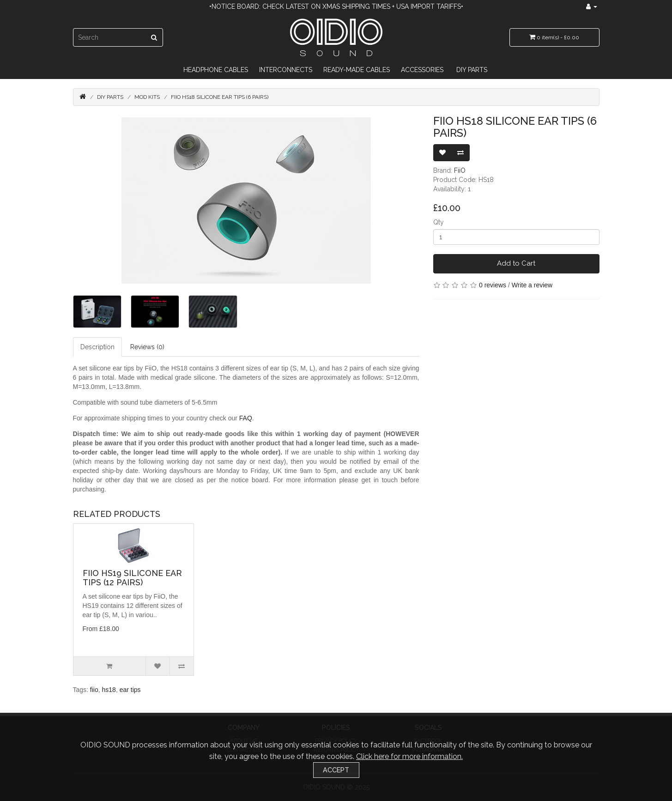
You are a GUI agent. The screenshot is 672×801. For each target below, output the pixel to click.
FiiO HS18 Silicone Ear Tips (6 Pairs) (220, 97)
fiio (94, 690)
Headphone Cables (216, 70)
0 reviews (493, 285)
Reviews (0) (147, 347)
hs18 (109, 690)
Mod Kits (147, 97)
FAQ (246, 418)
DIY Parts (472, 70)
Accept (336, 770)
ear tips (130, 690)
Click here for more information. (409, 756)
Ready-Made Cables (357, 70)
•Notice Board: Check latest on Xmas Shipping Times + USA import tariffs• (336, 6)
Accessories (422, 70)
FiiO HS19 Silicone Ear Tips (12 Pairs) (132, 578)
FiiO (460, 170)
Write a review (532, 285)
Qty (439, 222)
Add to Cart (516, 263)
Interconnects (286, 70)
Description (97, 347)
